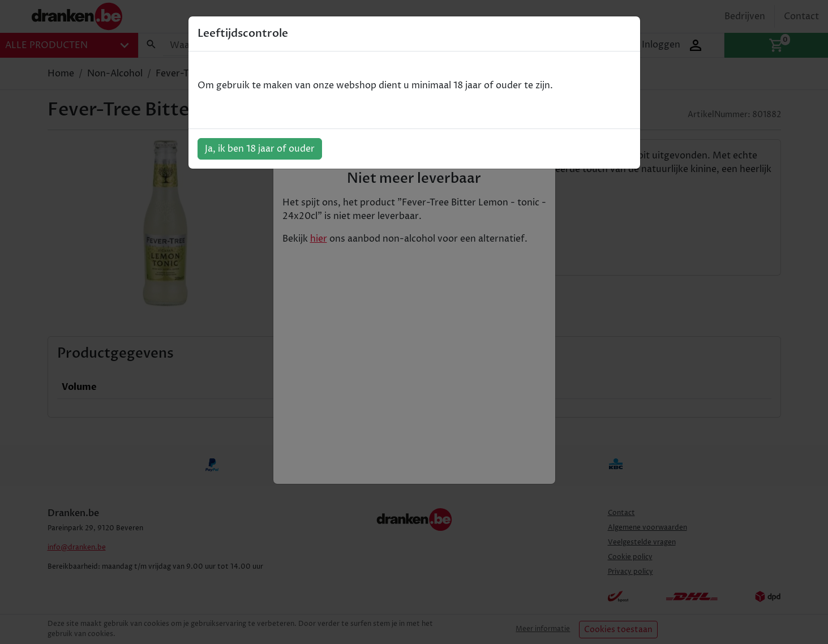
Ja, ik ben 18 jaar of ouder (260, 149)
